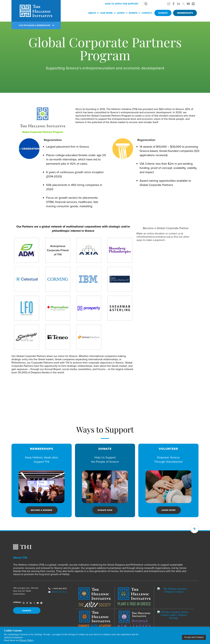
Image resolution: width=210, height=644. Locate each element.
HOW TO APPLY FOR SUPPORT (122, 4)
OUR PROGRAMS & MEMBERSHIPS (37, 25)
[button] (146, 4)
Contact (147, 13)
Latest (122, 13)
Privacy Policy (26, 640)
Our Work (108, 13)
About (94, 13)
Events (135, 13)
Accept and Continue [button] (194, 637)
